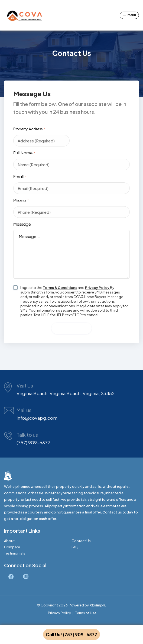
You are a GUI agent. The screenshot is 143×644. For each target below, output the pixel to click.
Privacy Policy (97, 288)
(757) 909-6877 (33, 442)
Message (22, 225)
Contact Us (81, 541)
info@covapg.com (37, 418)
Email (20, 177)
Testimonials (15, 553)
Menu (132, 15)
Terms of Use (86, 613)
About (9, 541)
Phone (21, 201)
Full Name (24, 154)
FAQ (75, 547)
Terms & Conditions (60, 288)
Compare (12, 547)
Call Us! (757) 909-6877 (71, 634)
